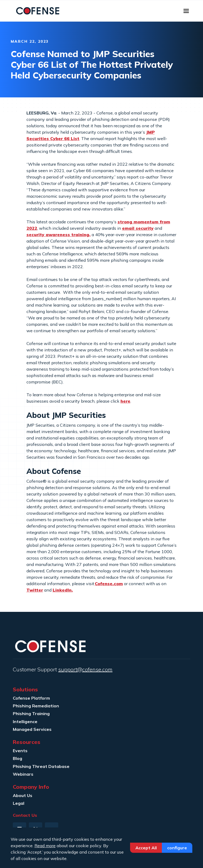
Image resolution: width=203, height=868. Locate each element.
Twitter (35, 590)
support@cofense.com (85, 669)
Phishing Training (31, 714)
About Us (23, 795)
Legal (19, 803)
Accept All (146, 848)
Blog (17, 758)
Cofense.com (109, 584)
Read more (45, 846)
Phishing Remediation (36, 706)
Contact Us (25, 815)
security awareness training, (58, 235)
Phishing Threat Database (41, 766)
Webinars (23, 774)
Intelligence (25, 722)
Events (20, 751)
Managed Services (32, 729)
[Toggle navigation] (186, 11)
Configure (177, 848)
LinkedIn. (63, 590)
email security (138, 228)
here (125, 401)
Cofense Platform (31, 698)
